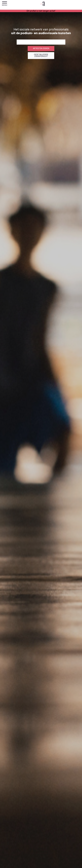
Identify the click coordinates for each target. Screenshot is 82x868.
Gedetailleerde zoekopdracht (41, 55)
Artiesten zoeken (41, 48)
